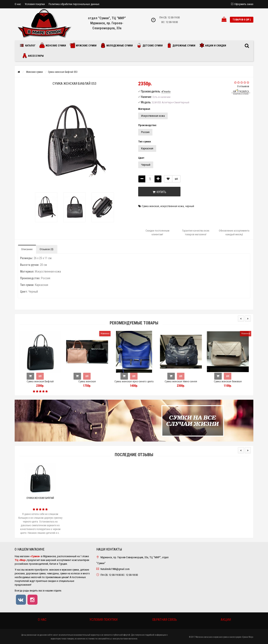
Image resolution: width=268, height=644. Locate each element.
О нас (18, 4)
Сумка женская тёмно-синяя (187, 381)
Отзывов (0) (46, 249)
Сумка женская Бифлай (47, 381)
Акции (226, 620)
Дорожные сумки (181, 45)
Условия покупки (35, 4)
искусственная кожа (172, 206)
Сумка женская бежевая (234, 381)
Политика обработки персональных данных (74, 4)
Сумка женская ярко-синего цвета (141, 381)
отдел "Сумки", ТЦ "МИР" (107, 18)
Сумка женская (150, 206)
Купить (159, 192)
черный (190, 206)
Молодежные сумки (117, 45)
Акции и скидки (213, 45)
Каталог (28, 45)
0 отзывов (243, 86)
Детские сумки (150, 45)
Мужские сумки (83, 45)
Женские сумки (53, 45)
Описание (27, 249)
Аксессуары (33, 56)
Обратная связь (165, 620)
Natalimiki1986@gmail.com (115, 569)
